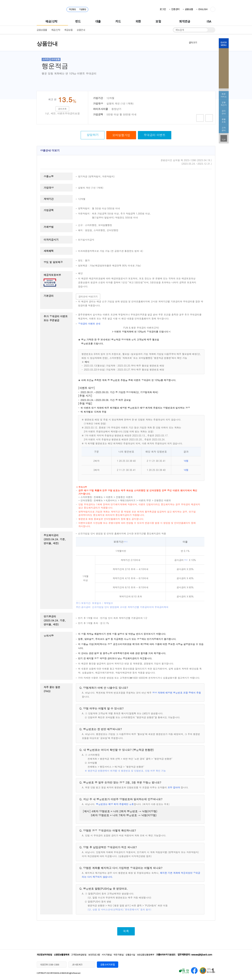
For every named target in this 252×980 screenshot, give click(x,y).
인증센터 (175, 9)
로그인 (163, 9)
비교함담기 (209, 118)
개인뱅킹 (72, 9)
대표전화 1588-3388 (50, 965)
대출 (98, 21)
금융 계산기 (224, 104)
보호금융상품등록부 (146, 955)
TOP (224, 140)
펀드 (78, 21)
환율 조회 (224, 120)
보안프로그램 (94, 955)
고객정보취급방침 (79, 955)
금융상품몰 (42, 30)
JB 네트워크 (77, 965)
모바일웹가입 (121, 135)
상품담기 (200, 118)
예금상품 (68, 30)
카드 (118, 21)
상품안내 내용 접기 (209, 150)
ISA (209, 21)
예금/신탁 (52, 21)
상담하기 (93, 135)
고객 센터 (224, 129)
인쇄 (213, 42)
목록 (126, 931)
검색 (211, 30)
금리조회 (62, 109)
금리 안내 (224, 112)
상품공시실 (130, 955)
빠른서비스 (224, 95)
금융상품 (189, 9)
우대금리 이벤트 (155, 135)
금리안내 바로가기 (88, 296)
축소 (207, 42)
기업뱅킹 (83, 9)
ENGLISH (203, 9)
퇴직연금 (185, 21)
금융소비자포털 (108, 964)
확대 (201, 42)
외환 (138, 21)
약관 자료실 (119, 955)
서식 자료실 (107, 955)
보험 (158, 21)
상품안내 (81, 30)
